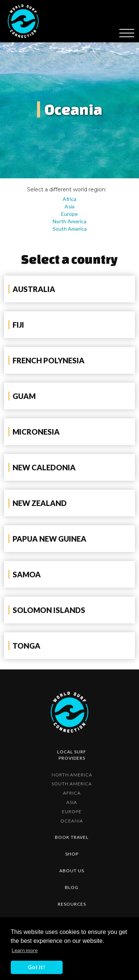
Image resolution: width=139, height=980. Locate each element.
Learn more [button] (25, 950)
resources (72, 904)
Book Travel (72, 837)
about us (72, 871)
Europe (69, 214)
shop (72, 854)
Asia (69, 206)
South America (70, 229)
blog (72, 887)
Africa (69, 199)
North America (69, 221)
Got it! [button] (37, 967)
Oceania (72, 821)
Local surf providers (72, 755)
